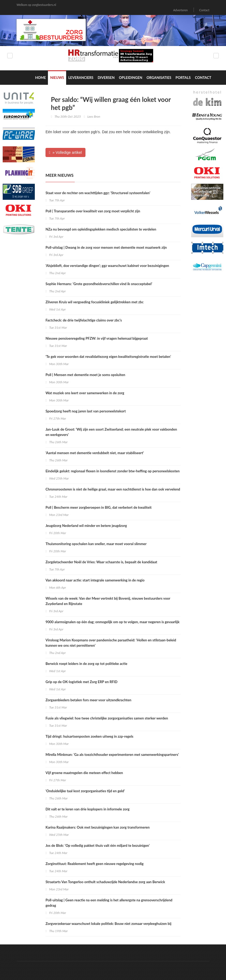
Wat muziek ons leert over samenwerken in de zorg (85, 393)
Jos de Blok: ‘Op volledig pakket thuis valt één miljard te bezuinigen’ (98, 845)
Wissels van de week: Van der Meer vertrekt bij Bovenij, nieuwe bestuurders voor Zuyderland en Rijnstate (108, 601)
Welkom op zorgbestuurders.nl (36, 5)
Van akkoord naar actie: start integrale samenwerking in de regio (95, 580)
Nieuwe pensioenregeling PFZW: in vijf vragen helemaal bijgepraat (97, 338)
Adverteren (180, 10)
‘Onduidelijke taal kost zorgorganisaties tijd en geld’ (85, 791)
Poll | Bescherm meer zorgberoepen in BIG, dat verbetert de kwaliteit (99, 507)
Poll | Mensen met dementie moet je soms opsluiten (85, 375)
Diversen (106, 78)
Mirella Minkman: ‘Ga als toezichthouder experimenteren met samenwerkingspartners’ (112, 755)
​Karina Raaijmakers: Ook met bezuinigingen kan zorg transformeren (98, 827)
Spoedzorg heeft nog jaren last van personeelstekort (86, 411)
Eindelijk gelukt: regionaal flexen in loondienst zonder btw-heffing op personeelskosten (113, 471)
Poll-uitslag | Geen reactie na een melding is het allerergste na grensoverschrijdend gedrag (109, 903)
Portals (183, 78)
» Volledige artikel (65, 152)
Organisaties (159, 78)
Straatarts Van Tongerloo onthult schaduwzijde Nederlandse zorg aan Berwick (105, 882)
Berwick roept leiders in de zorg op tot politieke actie (86, 664)
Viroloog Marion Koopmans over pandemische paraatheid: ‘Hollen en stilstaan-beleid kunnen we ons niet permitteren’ (111, 643)
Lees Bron (94, 116)
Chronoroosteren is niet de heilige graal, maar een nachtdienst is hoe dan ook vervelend (113, 489)
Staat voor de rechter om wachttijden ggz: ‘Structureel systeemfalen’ (98, 193)
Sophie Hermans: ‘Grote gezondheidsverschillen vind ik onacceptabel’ (99, 284)
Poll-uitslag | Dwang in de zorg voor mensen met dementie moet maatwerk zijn (106, 247)
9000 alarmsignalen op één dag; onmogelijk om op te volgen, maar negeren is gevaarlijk (112, 622)
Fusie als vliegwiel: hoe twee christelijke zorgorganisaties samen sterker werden (107, 718)
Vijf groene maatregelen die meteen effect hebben (84, 773)
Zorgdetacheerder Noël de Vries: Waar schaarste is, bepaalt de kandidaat (101, 562)
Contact (204, 10)
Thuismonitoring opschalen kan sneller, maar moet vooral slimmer (96, 544)
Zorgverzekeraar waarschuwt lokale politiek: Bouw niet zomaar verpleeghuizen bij (108, 924)
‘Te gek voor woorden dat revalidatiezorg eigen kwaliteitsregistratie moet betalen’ (108, 357)
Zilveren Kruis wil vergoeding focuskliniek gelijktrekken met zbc (95, 302)
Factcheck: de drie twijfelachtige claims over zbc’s (84, 320)
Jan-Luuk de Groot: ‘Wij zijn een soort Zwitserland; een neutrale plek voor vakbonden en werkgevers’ (111, 432)
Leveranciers (81, 78)
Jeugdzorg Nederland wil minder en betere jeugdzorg (86, 526)
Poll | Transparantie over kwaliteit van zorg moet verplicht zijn (93, 211)
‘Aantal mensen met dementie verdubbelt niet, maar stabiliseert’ (95, 453)
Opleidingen (131, 78)
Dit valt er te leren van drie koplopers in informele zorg (88, 809)
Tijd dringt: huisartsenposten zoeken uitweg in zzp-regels (89, 736)
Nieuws (57, 78)
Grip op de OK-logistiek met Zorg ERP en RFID (82, 682)
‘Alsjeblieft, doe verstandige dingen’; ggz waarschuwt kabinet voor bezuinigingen (107, 266)
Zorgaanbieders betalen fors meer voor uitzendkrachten (88, 700)
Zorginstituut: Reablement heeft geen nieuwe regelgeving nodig (95, 864)
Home (40, 78)
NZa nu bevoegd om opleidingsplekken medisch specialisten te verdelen (101, 229)
